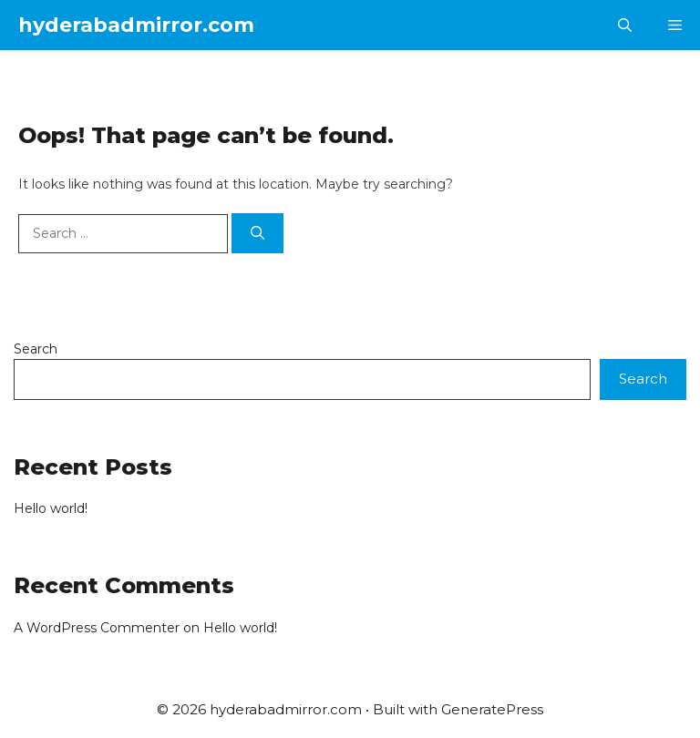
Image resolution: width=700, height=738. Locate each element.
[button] (625, 25)
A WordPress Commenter (97, 628)
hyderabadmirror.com (136, 25)
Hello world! (51, 508)
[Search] (257, 234)
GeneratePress (492, 709)
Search (36, 349)
